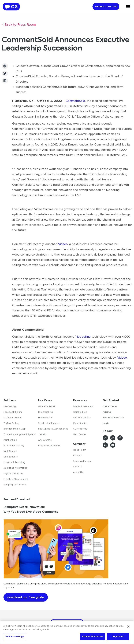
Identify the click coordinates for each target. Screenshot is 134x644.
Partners (78, 456)
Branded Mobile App (14, 429)
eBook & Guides (82, 418)
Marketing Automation (15, 468)
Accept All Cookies (92, 636)
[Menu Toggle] (128, 6)
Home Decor (45, 418)
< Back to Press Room (19, 25)
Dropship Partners (83, 461)
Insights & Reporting (14, 462)
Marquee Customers (49, 446)
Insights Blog (80, 412)
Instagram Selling (13, 418)
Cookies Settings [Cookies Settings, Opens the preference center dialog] (14, 636)
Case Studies (80, 423)
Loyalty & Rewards (13, 474)
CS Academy (80, 429)
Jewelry (42, 434)
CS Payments (11, 457)
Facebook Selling (13, 412)
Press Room (80, 450)
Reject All (118, 636)
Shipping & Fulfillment (15, 485)
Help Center (80, 434)
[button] (5, 66)
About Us (78, 472)
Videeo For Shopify (14, 446)
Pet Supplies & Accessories (53, 429)
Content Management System (20, 434)
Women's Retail (47, 406)
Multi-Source (10, 451)
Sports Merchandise (49, 423)
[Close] (128, 627)
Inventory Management (16, 479)
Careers (77, 467)
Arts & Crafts (45, 440)
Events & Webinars (83, 406)
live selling (84, 337)
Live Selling (10, 406)
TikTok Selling (11, 423)
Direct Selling (46, 412)
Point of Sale (10, 440)
